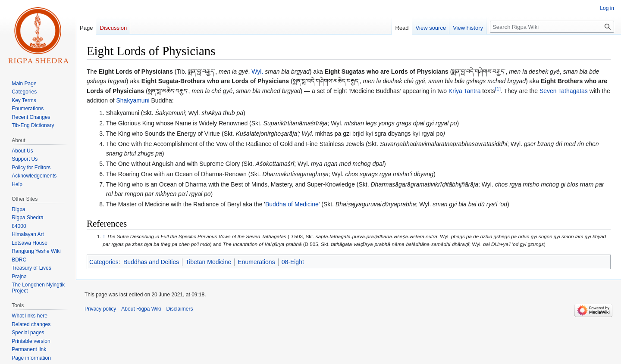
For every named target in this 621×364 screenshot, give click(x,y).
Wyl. (257, 72)
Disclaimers (179, 309)
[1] (498, 89)
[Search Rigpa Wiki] (552, 27)
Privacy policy (100, 309)
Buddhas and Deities (151, 262)
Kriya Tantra (464, 91)
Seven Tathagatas (564, 91)
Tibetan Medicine (208, 262)
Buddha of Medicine (292, 204)
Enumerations (256, 262)
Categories (104, 262)
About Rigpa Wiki (141, 309)
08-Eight (293, 262)
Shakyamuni (133, 100)
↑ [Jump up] (104, 236)
